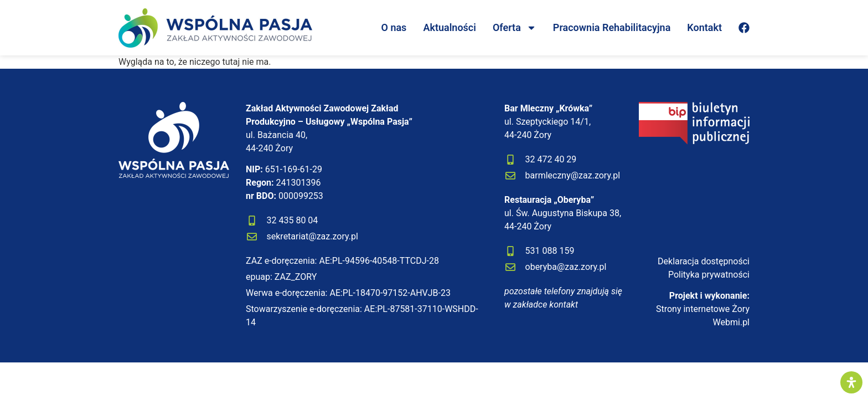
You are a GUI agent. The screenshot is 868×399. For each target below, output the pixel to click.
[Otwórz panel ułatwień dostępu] (851, 382)
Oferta (515, 28)
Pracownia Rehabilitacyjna (612, 28)
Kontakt (704, 28)
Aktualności (449, 28)
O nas (394, 28)
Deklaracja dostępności (704, 261)
